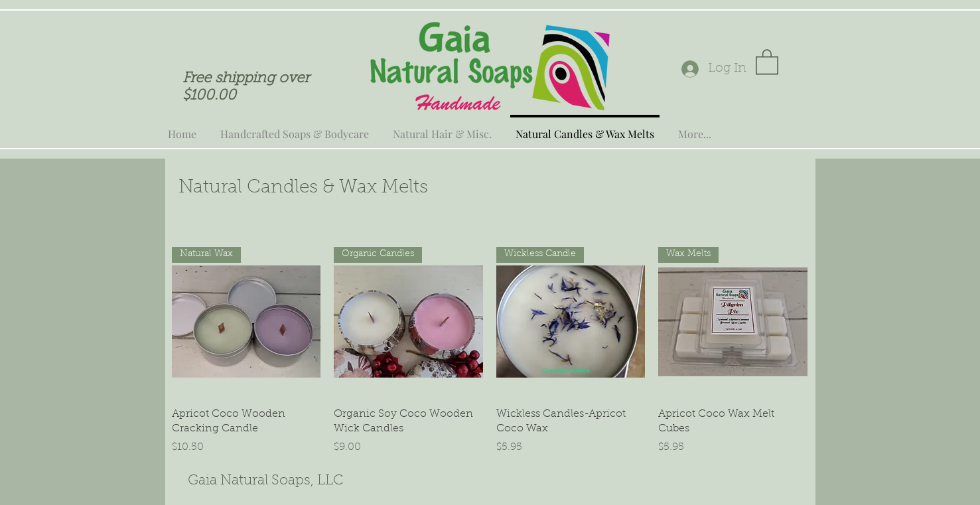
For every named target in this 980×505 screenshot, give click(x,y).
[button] (767, 61)
